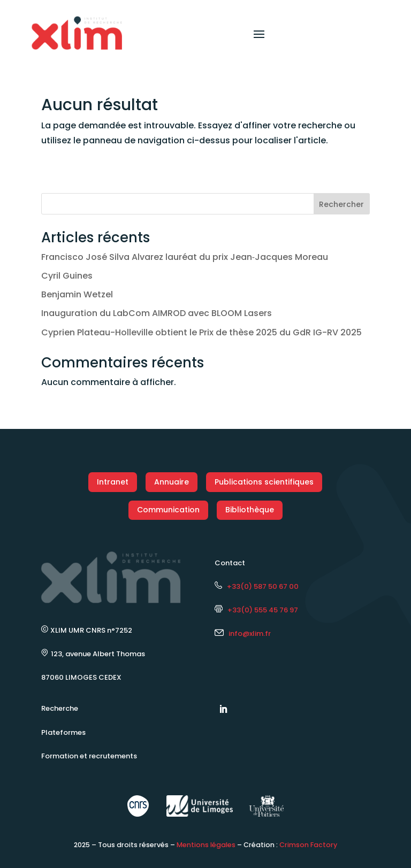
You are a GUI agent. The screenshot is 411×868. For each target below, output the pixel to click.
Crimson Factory (308, 845)
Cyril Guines (67, 276)
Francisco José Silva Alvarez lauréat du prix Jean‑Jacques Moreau (185, 257)
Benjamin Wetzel (77, 294)
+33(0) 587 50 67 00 (257, 586)
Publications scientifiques (264, 482)
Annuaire (172, 482)
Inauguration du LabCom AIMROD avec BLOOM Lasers (157, 313)
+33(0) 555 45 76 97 (256, 610)
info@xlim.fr (250, 633)
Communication (168, 510)
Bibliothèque (250, 510)
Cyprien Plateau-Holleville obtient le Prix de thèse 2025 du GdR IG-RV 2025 (201, 332)
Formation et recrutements (89, 756)
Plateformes (63, 732)
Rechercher (341, 204)
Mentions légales (206, 845)
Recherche (60, 708)
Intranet (113, 482)
